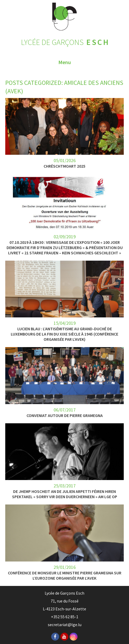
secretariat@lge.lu (65, 625)
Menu (65, 62)
